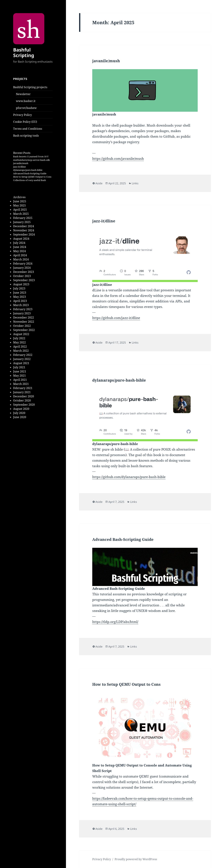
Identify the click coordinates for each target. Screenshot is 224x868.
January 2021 (22, 392)
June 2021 (20, 371)
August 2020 (21, 409)
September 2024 (24, 234)
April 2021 (20, 380)
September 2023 (24, 280)
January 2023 (22, 313)
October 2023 (22, 276)
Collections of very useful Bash (30, 180)
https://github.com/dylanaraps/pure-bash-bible (129, 477)
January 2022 (22, 359)
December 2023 (24, 272)
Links (135, 183)
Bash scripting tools (26, 136)
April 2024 (20, 255)
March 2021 (21, 384)
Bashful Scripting (24, 52)
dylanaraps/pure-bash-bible (28, 170)
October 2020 (22, 400)
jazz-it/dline (19, 167)
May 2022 (19, 342)
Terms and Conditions (28, 129)
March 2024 (21, 259)
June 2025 (20, 201)
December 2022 (24, 317)
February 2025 (23, 218)
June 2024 (20, 247)
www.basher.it (26, 101)
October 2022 (22, 326)
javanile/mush (21, 163)
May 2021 (19, 376)
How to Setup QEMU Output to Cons (32, 177)
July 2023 (19, 288)
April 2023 (20, 301)
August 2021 (21, 363)
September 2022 (24, 330)
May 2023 (19, 297)
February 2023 (23, 309)
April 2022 (20, 347)
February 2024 (23, 264)
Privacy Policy (23, 115)
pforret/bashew (26, 108)
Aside (99, 183)
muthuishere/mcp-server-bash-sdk (32, 160)
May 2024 (19, 251)
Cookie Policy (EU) (25, 122)
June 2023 (20, 293)
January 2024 (22, 268)
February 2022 (23, 355)
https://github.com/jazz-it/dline (116, 318)
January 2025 (22, 222)
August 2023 (21, 284)
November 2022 (24, 322)
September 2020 (24, 405)
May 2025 (19, 205)
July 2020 (19, 413)
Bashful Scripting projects (30, 87)
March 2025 (21, 214)
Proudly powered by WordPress (136, 859)
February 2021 (23, 388)
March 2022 (21, 351)
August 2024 (21, 239)
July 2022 (19, 338)
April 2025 (20, 210)
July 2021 (19, 367)
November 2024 (24, 230)
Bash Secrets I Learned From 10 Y (31, 156)
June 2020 (20, 417)
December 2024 (24, 226)
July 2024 (19, 243)
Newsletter (23, 94)
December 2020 (24, 396)
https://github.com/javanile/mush (118, 159)
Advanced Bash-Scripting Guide (30, 173)
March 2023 (21, 305)
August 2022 (21, 334)
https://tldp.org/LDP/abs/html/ (115, 622)
